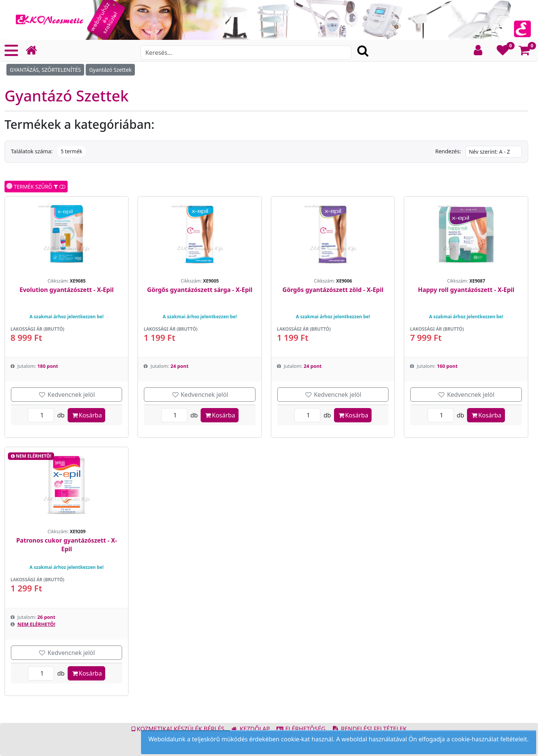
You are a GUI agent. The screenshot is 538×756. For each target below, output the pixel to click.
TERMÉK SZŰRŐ (36, 187)
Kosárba (86, 415)
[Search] (246, 53)
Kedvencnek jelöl (67, 395)
